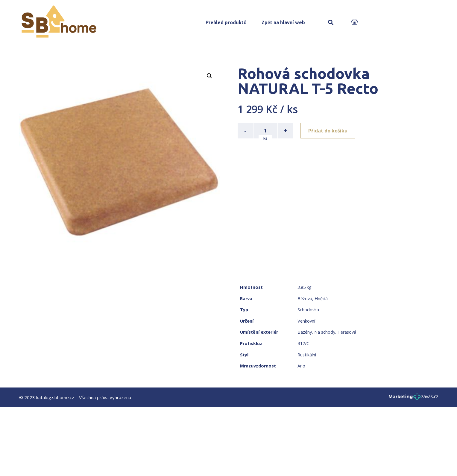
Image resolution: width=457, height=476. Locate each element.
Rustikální (307, 355)
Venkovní (306, 321)
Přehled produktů (226, 22)
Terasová (347, 332)
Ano (301, 366)
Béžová (305, 299)
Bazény (305, 332)
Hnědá (321, 299)
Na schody (325, 332)
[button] (331, 23)
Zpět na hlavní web (283, 22)
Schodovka (308, 310)
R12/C (303, 343)
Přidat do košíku (328, 131)
